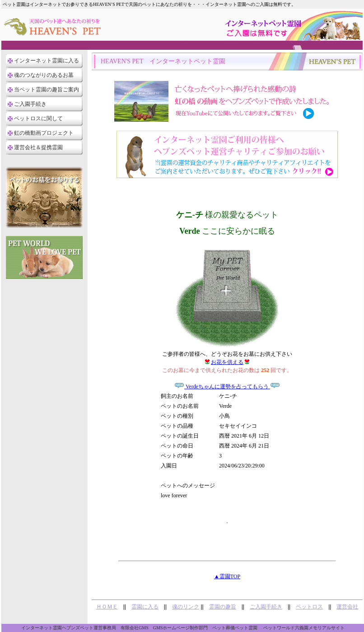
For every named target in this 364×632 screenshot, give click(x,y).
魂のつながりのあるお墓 (44, 75)
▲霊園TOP (227, 576)
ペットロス (309, 607)
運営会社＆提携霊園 (38, 147)
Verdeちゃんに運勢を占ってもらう (227, 387)
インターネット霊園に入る (47, 61)
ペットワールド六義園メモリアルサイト (304, 628)
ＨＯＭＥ (107, 607)
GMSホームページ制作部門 (181, 628)
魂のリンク (186, 607)
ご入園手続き (30, 104)
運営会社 (347, 607)
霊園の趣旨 (223, 607)
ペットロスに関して (38, 118)
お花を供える (227, 362)
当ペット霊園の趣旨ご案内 (47, 90)
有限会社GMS (135, 628)
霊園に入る (145, 607)
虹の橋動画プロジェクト (44, 133)
